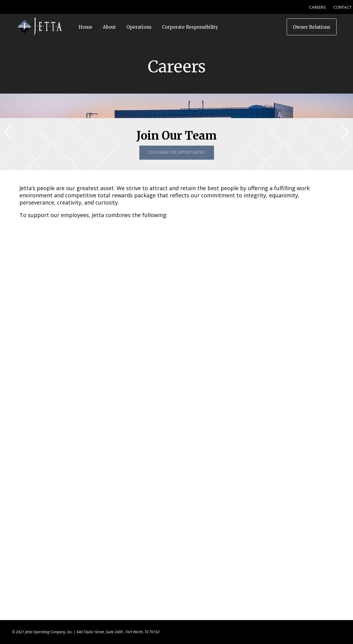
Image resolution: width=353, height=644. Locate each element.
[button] (346, 132)
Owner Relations (312, 27)
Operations (139, 27)
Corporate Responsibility (190, 27)
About (109, 27)
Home (85, 27)
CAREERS (317, 7)
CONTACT (342, 7)
